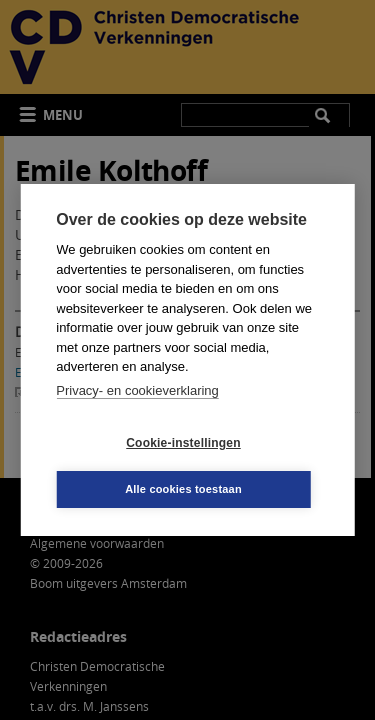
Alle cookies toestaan (183, 489)
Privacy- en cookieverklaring (137, 390)
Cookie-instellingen (183, 443)
